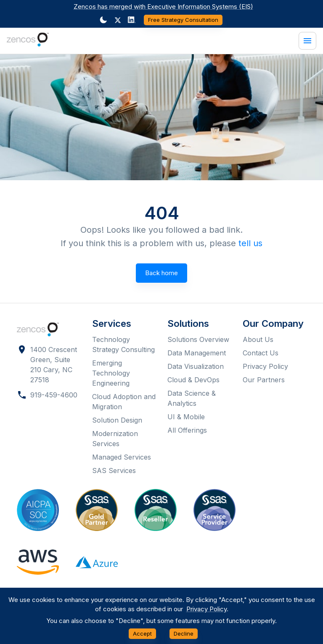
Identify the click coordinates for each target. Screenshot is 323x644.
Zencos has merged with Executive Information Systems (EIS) (163, 7)
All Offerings (187, 430)
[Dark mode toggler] (103, 20)
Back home (161, 273)
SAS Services (114, 471)
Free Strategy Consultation (183, 20)
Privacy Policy (265, 366)
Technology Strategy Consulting (123, 344)
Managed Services (122, 457)
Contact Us (261, 353)
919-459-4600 (54, 395)
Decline (184, 634)
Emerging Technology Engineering (111, 373)
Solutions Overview (198, 339)
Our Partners (264, 380)
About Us (258, 339)
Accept (142, 634)
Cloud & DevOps (193, 380)
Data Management (197, 353)
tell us (250, 243)
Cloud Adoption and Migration (124, 402)
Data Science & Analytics (192, 398)
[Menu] (307, 41)
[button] (118, 20)
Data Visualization (196, 366)
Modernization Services (115, 439)
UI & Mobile (186, 417)
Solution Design (117, 420)
